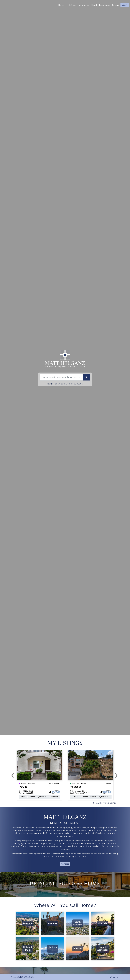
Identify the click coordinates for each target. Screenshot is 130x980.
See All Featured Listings (105, 803)
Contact (65, 864)
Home (61, 5)
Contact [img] (116, 5)
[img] (111, 977)
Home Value (83, 5)
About (94, 5)
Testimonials (105, 5)
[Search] (61, 377)
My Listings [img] (71, 5)
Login (125, 5)
